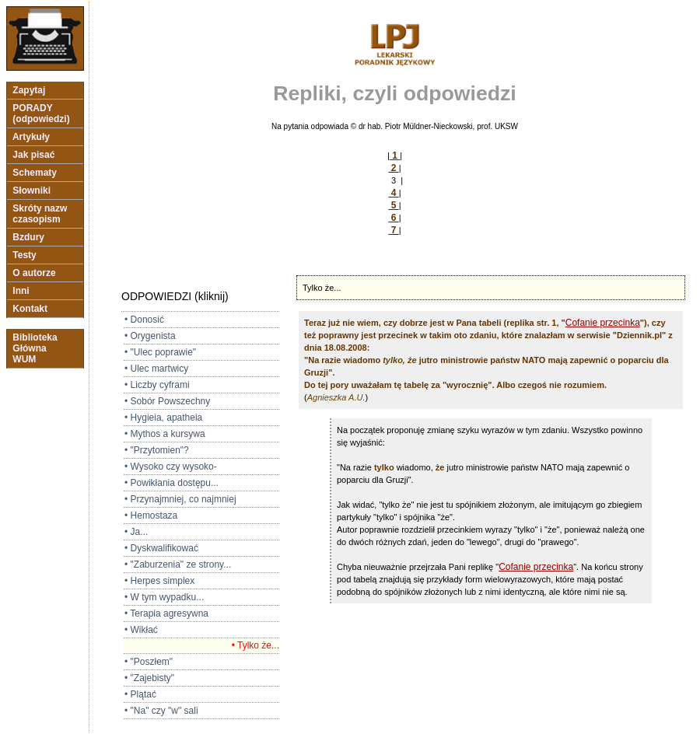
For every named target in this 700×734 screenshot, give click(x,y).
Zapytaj (29, 90)
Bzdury (28, 237)
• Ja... (136, 532)
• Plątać (140, 694)
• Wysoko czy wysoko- (171, 467)
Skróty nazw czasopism (40, 214)
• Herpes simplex (159, 581)
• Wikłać (141, 630)
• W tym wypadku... (164, 597)
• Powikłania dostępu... (171, 483)
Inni (21, 291)
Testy (24, 255)
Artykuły (31, 137)
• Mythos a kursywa (165, 434)
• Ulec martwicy (156, 369)
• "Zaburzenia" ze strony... (178, 564)
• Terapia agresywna (166, 613)
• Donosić (144, 320)
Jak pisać (34, 155)
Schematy (35, 173)
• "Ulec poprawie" (160, 352)
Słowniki (31, 190)
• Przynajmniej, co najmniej (180, 499)
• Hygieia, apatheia (163, 418)
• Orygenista (150, 336)
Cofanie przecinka (603, 323)
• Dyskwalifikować (161, 548)
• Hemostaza (151, 516)
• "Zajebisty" (149, 678)
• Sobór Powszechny (167, 401)
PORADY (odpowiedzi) (41, 114)
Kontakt (30, 309)
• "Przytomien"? (157, 450)
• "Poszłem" (149, 662)
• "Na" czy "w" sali (161, 711)
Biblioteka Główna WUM (35, 348)
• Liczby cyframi (157, 385)
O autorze (34, 273)
